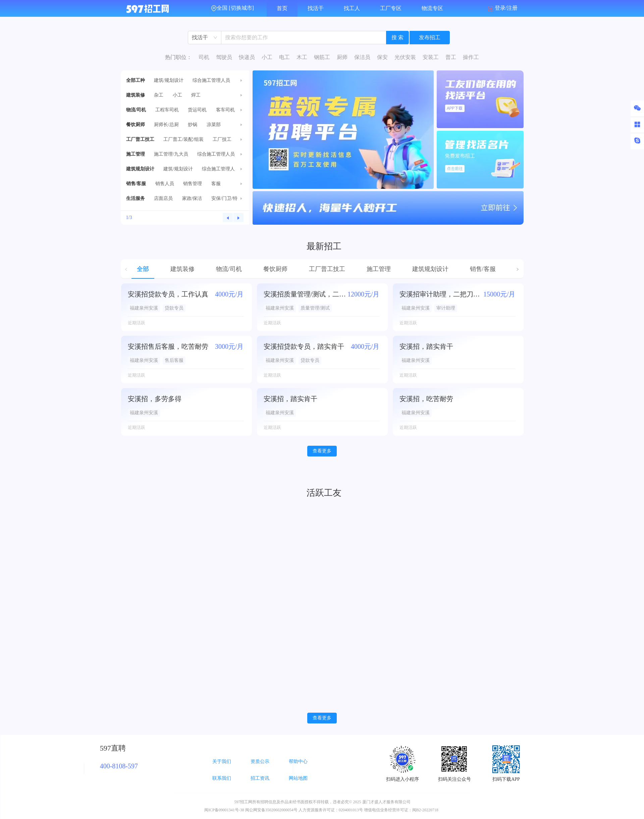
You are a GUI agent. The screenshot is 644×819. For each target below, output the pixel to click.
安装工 (431, 57)
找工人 (352, 8)
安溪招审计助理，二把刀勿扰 (441, 294)
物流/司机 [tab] (229, 269)
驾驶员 (224, 57)
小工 (267, 57)
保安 (382, 57)
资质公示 (260, 761)
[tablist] (322, 269)
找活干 (316, 8)
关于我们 (222, 761)
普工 (451, 57)
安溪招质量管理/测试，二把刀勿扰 (306, 294)
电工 (284, 57)
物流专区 (432, 8)
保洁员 (362, 57)
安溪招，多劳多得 (155, 399)
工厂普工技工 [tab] (327, 269)
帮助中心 (298, 761)
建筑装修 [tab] (182, 269)
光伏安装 (405, 57)
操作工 (471, 57)
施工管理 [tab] (379, 269)
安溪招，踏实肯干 (426, 346)
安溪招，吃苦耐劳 (426, 399)
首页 (282, 8)
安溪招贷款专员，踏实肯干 (304, 346)
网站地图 (298, 778)
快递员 (247, 57)
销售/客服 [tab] (483, 269)
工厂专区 (391, 8)
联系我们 (222, 778)
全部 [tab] (143, 269)
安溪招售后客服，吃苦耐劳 (168, 346)
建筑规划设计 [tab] (430, 269)
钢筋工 (322, 57)
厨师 (342, 57)
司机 (204, 57)
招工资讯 (260, 778)
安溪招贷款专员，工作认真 (168, 294)
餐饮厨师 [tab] (275, 269)
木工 (302, 57)
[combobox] (205, 38)
